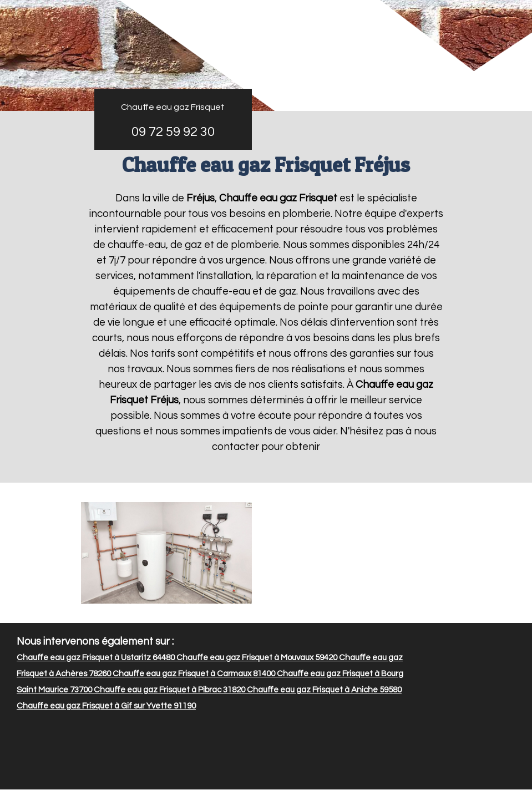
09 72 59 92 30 (173, 132)
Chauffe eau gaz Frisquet (173, 107)
